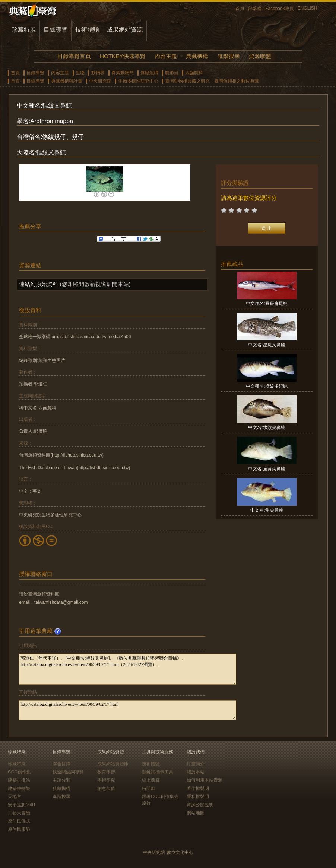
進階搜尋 (229, 56)
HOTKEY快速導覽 (123, 56)
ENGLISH (308, 8)
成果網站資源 (125, 30)
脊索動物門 (123, 73)
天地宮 (15, 797)
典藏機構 (197, 56)
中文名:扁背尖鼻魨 (267, 469)
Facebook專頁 (280, 9)
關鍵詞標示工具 (158, 772)
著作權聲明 (198, 788)
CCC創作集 (19, 772)
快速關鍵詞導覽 (68, 772)
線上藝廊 (151, 780)
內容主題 (166, 56)
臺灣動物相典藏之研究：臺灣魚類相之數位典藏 (212, 81)
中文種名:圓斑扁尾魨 (267, 304)
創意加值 (106, 788)
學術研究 (106, 780)
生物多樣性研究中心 (138, 81)
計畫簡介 (196, 764)
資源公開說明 (200, 805)
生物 (80, 73)
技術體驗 (87, 30)
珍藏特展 (24, 30)
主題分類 (61, 780)
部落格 (255, 9)
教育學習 (106, 772)
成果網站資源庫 (113, 764)
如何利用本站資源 (205, 780)
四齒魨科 (194, 73)
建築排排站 (19, 780)
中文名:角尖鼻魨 (267, 510)
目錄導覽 (56, 30)
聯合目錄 (61, 764)
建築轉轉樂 (19, 788)
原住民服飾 (19, 829)
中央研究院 (100, 81)
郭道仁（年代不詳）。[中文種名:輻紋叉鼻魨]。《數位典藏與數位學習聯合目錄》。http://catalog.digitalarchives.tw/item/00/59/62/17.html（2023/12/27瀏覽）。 (128, 669)
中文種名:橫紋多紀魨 (267, 386)
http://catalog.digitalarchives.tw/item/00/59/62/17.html (128, 710)
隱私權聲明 (198, 797)
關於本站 (196, 772)
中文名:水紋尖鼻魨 (267, 427)
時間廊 (149, 788)
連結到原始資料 (39, 284)
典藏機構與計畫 (67, 81)
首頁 (240, 9)
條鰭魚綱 (149, 73)
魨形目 (172, 73)
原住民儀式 (19, 821)
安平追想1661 (22, 805)
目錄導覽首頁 (74, 56)
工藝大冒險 (19, 813)
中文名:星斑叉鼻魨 (267, 345)
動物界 (98, 73)
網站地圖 (196, 813)
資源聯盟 (260, 56)
